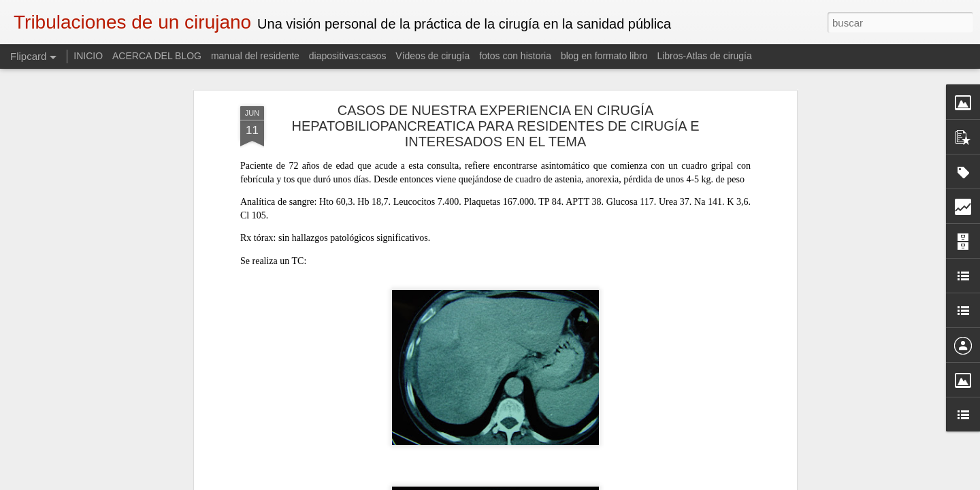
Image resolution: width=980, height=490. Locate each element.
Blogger (543, 483)
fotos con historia (515, 56)
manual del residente (255, 56)
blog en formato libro (604, 56)
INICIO (89, 56)
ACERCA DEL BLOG (157, 56)
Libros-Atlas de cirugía (704, 56)
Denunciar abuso (588, 483)
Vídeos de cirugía (432, 56)
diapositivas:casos (348, 56)
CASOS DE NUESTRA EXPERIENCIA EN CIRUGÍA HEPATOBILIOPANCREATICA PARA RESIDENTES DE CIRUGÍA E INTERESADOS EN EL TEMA (495, 91)
